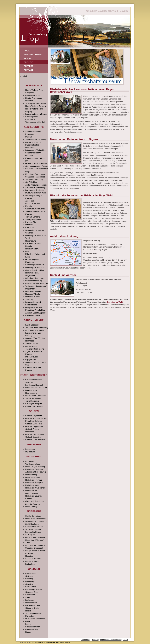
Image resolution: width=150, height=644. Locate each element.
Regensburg (31, 241)
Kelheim (29, 206)
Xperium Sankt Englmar (35, 313)
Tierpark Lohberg (33, 217)
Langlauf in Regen (33, 532)
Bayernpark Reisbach (34, 190)
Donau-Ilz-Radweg (33, 477)
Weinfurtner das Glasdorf (36, 286)
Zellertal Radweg (33, 504)
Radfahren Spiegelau (34, 483)
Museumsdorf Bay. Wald (36, 193)
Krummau (29, 228)
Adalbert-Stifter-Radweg (36, 472)
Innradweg (30, 461)
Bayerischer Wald (115, 302)
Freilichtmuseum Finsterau (37, 284)
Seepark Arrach (32, 343)
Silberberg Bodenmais (35, 278)
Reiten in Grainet (33, 95)
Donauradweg (31, 507)
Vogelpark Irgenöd (33, 219)
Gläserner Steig (32, 608)
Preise (28, 58)
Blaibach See (31, 346)
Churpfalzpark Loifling (35, 270)
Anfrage (29, 70)
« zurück (23, 76)
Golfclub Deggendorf (34, 426)
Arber (28, 543)
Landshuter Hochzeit (34, 385)
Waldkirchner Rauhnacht (36, 396)
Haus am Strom (32, 249)
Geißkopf (29, 576)
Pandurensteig (31, 629)
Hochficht (29, 556)
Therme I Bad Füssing (35, 349)
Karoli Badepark (32, 325)
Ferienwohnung (33, 55)
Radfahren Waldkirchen (35, 488)
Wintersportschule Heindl (36, 521)
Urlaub (67, 642)
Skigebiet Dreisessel (34, 548)
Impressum (30, 449)
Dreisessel (30, 600)
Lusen (28, 624)
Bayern (63, 642)
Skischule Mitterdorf (34, 559)
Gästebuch (85, 640)
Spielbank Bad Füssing (35, 188)
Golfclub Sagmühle (33, 437)
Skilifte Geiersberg (33, 516)
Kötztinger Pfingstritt (34, 404)
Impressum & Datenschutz (111, 640)
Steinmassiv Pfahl (33, 627)
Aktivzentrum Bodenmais (36, 545)
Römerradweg (31, 475)
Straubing (29, 300)
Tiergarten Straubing (34, 179)
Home (27, 51)
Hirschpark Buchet (33, 291)
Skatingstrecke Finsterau (36, 103)
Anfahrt (29, 66)
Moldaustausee (32, 357)
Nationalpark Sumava (34, 267)
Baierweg (29, 579)
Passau (28, 137)
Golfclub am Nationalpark (36, 418)
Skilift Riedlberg (32, 524)
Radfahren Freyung (34, 480)
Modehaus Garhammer (35, 174)
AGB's (126, 640)
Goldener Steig (32, 592)
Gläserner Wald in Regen (36, 163)
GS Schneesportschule (35, 537)
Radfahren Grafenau (34, 469)
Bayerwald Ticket (33, 315)
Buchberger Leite (33, 605)
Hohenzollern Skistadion (36, 519)
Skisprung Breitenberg (35, 265)
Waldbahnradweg (33, 464)
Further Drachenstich (34, 406)
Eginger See (31, 360)
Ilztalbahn (29, 225)
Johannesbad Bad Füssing (37, 327)
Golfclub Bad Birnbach (35, 434)
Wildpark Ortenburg (34, 281)
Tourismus (37, 642)
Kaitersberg (30, 616)
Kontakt (95, 640)
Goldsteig (29, 584)
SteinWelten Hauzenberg (36, 139)
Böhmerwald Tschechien (36, 150)
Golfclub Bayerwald (34, 416)
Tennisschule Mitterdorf (35, 122)
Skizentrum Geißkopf (34, 527)
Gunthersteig (31, 587)
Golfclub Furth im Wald (35, 440)
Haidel (28, 611)
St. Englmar (30, 535)
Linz (27, 251)
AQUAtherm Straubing (35, 330)
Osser (28, 621)
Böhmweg (30, 581)
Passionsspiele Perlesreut (36, 388)
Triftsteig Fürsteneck (34, 613)
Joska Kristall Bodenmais (36, 185)
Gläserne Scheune (33, 142)
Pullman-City (31, 222)
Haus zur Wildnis (33, 294)
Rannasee (30, 341)
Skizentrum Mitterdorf (34, 540)
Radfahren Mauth (33, 485)
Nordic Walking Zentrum (36, 106)
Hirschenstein (31, 603)
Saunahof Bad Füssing (35, 338)
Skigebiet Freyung (33, 529)
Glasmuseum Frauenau (35, 209)
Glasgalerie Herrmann (35, 307)
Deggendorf (30, 289)
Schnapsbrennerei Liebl (35, 177)
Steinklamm (30, 595)
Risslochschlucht (32, 573)
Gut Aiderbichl (31, 182)
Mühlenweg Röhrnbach (35, 619)
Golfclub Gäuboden (34, 424)
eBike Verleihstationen (35, 501)
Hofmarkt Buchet (32, 297)
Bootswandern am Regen (36, 114)
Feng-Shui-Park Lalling (35, 310)
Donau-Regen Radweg (35, 467)
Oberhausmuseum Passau (37, 166)
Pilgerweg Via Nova (34, 589)
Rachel (28, 632)
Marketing (44, 642)
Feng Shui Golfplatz (34, 421)
